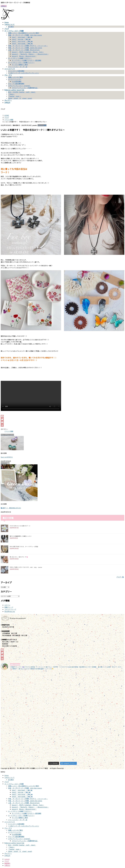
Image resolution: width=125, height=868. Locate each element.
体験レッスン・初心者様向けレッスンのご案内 (24, 33)
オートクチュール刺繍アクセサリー (20, 58)
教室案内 (7, 863)
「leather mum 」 (15, 96)
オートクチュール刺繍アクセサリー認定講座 (26, 60)
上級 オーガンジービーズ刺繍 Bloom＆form (24, 50)
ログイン (7, 605)
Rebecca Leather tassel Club (14, 843)
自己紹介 (11, 27)
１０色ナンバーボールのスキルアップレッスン (24, 73)
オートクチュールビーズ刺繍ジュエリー (21, 62)
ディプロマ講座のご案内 (20, 65)
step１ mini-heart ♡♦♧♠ (22, 37)
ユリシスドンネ (10, 822)
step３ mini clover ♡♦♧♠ (22, 41)
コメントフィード (10, 609)
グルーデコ (8, 828)
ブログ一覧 (120, 577)
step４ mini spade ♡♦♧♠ (22, 43)
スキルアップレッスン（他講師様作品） (25, 88)
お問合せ (4, 6)
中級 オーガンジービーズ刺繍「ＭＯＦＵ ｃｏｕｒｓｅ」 (28, 46)
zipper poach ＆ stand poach (20, 98)
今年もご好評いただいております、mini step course (26, 567)
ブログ (7, 782)
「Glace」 (11, 94)
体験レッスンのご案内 (15, 77)
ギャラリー (8, 853)
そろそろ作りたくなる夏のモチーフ (20, 526)
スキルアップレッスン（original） (19, 86)
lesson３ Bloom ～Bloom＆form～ (24, 56)
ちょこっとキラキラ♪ (7, 457)
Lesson (7, 859)
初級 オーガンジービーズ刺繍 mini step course (25, 35)
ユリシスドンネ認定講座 (16, 71)
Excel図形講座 (17, 81)
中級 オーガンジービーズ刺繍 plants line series (25, 48)
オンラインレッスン (15, 79)
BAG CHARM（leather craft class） (22, 92)
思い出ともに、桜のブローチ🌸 (19, 557)
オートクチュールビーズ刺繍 (14, 784)
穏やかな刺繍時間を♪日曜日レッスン (21, 536)
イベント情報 (42, 125)
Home (6, 775)
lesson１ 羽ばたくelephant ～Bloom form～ (28, 52)
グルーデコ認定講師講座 (16, 84)
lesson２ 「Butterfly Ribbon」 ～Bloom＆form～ (30, 54)
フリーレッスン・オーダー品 (18, 67)
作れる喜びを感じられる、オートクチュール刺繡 (24, 547)
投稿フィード (9, 607)
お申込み (7, 856)
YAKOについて (9, 777)
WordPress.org (10, 611)
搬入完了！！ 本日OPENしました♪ (11, 508)
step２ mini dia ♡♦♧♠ (21, 39)
